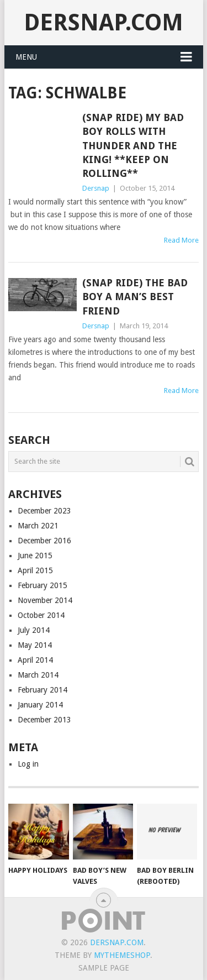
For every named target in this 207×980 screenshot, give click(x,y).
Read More (181, 240)
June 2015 (35, 555)
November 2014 (45, 600)
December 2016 (44, 541)
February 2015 (43, 585)
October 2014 (41, 615)
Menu (26, 57)
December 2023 (44, 511)
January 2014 (40, 705)
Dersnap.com (104, 22)
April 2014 (35, 660)
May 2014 (35, 645)
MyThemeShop (122, 955)
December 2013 (44, 720)
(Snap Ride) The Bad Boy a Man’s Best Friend (135, 297)
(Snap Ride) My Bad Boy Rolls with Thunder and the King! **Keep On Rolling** (133, 145)
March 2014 (38, 675)
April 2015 (35, 570)
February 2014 (43, 690)
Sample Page (104, 968)
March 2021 (38, 526)
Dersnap (96, 188)
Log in (28, 764)
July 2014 (34, 630)
